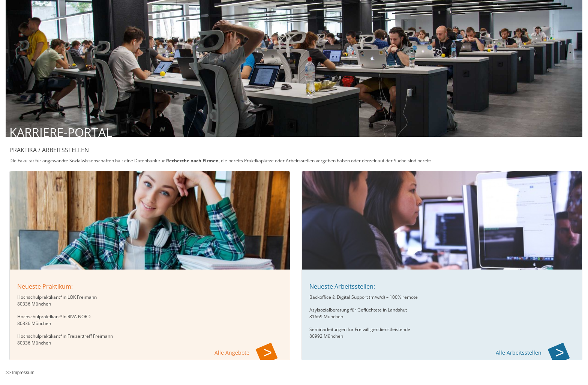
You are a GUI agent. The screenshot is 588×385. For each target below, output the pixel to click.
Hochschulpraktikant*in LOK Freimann (57, 297)
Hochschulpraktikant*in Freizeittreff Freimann (65, 336)
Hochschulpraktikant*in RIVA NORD (54, 317)
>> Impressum (20, 373)
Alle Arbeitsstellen (519, 353)
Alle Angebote (232, 353)
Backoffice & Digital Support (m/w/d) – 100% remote (364, 297)
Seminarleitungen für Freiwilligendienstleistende (360, 329)
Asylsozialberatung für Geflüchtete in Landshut (358, 310)
